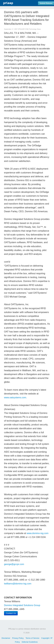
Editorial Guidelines (30, 642)
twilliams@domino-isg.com (18, 584)
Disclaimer (6, 638)
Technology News (35, 29)
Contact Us (11, 613)
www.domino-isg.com (38, 533)
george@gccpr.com (14, 564)
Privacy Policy (18, 638)
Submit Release (46, 3)
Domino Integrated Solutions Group (22, 605)
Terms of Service (32, 638)
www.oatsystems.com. (15, 398)
